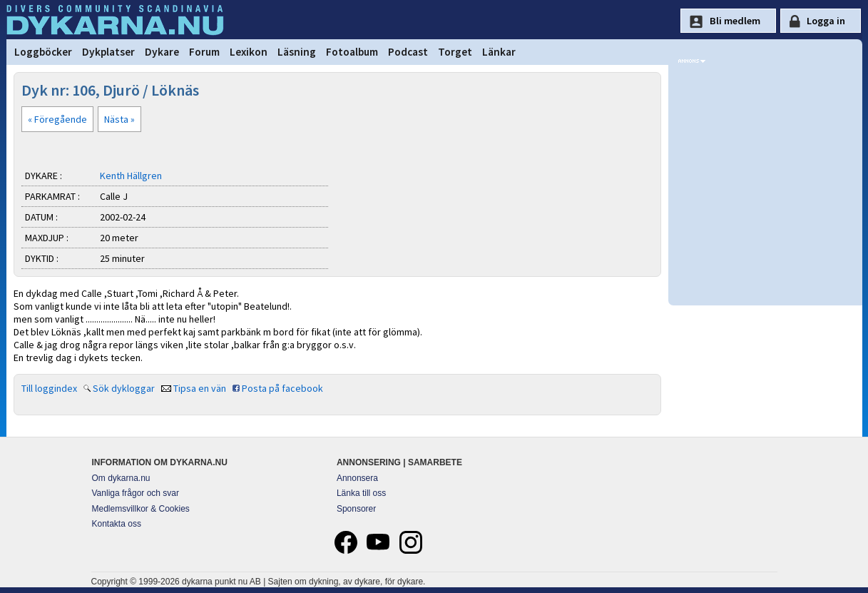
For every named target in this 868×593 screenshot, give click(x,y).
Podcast (408, 52)
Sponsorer (356, 509)
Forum (204, 52)
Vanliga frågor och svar (136, 493)
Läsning (297, 52)
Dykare (162, 52)
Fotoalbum (352, 52)
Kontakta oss (117, 524)
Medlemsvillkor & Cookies (141, 509)
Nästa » (119, 119)
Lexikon (249, 52)
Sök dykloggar (124, 388)
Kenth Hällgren (131, 176)
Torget (455, 52)
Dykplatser (108, 52)
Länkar (499, 52)
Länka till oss (361, 493)
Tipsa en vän (200, 388)
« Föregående (57, 119)
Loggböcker (43, 52)
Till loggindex (49, 388)
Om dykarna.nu (121, 478)
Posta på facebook (282, 388)
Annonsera (357, 478)
